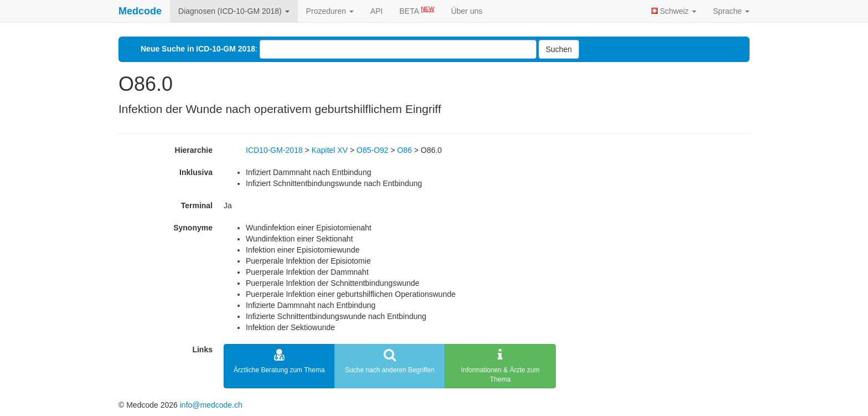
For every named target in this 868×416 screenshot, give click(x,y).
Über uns (467, 11)
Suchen (559, 49)
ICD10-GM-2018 (274, 150)
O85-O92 (373, 150)
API (377, 11)
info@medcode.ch (211, 405)
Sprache (731, 11)
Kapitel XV (330, 150)
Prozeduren (330, 11)
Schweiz (674, 11)
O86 (405, 150)
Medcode (140, 11)
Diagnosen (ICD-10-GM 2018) (234, 11)
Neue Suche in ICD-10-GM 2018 (198, 49)
